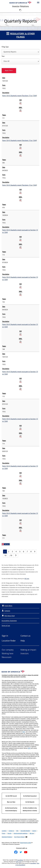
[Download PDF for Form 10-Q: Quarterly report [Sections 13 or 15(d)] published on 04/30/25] (21, 193)
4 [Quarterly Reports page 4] (16, 552)
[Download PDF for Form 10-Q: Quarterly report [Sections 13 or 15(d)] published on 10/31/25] (21, 103)
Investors (25, 654)
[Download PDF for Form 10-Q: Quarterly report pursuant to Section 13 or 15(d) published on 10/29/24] (21, 240)
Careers (34, 831)
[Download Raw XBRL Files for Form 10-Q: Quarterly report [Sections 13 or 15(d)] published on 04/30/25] (21, 200)
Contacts (7, 611)
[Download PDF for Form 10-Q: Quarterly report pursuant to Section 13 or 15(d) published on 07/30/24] (21, 287)
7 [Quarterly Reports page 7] (27, 552)
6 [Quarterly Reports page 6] (24, 552)
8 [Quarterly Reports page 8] (31, 552)
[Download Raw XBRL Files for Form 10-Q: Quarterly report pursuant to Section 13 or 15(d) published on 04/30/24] (21, 342)
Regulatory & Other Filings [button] (20, 35)
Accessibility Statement (9, 621)
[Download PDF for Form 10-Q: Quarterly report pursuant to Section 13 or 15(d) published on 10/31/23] (21, 382)
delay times (19, 862)
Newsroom (7, 657)
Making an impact (28, 650)
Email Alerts (7, 606)
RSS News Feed (10, 616)
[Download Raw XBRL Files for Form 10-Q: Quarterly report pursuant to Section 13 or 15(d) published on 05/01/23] (21, 483)
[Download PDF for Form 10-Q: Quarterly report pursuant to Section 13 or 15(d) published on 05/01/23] (21, 476)
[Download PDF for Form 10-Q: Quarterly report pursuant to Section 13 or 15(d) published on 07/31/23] (21, 429)
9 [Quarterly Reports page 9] (35, 552)
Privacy (4, 833)
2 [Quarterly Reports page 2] (9, 552)
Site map (32, 833)
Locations (4, 831)
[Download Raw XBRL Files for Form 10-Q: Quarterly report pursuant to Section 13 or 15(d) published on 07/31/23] (21, 436)
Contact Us (11, 831)
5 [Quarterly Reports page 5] (20, 552)
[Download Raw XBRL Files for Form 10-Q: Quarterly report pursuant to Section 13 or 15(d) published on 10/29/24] (21, 247)
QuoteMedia (20, 860)
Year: (3, 56)
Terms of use (6, 626)
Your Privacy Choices (19, 837)
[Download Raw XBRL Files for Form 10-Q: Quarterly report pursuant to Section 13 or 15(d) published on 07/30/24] (21, 295)
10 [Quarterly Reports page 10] (5, 555)
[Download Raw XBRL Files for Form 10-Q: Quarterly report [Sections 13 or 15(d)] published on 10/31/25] (21, 111)
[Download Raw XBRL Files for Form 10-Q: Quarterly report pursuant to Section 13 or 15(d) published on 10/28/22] (21, 531)
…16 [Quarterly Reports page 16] (11, 555)
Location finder (9, 641)
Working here (8, 654)
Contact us (25, 636)
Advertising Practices (7, 837)
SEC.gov (27, 579)
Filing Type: (5, 47)
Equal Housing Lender (26, 843)
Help (23, 641)
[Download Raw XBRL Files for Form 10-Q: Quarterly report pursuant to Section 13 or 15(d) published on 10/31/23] (21, 389)
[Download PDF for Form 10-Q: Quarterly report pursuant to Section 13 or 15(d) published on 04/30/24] (21, 334)
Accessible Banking (25, 831)
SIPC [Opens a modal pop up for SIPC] (24, 732)
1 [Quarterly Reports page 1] (5, 552)
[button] (38, 3)
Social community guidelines (20, 833)
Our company (8, 650)
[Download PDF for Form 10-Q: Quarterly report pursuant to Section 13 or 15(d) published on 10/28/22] (21, 523)
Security (10, 833)
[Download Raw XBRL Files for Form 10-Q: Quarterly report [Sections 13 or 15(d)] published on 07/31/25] (21, 155)
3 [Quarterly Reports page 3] (12, 552)
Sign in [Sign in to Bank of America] (5, 636)
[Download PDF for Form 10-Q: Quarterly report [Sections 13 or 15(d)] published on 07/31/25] (21, 148)
